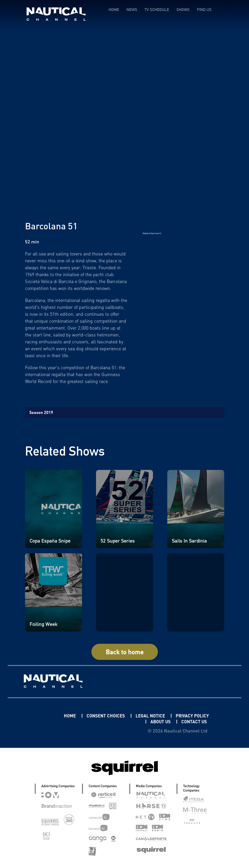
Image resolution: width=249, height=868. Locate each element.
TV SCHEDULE (157, 10)
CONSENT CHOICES (121, 715)
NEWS (132, 10)
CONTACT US (193, 721)
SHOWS (183, 10)
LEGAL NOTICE (168, 715)
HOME (114, 10)
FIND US (204, 10)
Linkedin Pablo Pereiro (44, 715)
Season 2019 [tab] (41, 412)
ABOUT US (159, 721)
